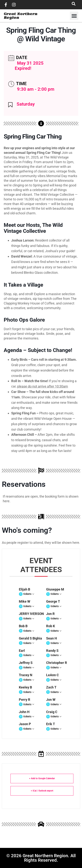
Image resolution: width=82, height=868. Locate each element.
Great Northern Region (21, 16)
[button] (74, 16)
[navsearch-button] (74, 5)
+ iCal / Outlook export (42, 791)
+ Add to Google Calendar (42, 778)
